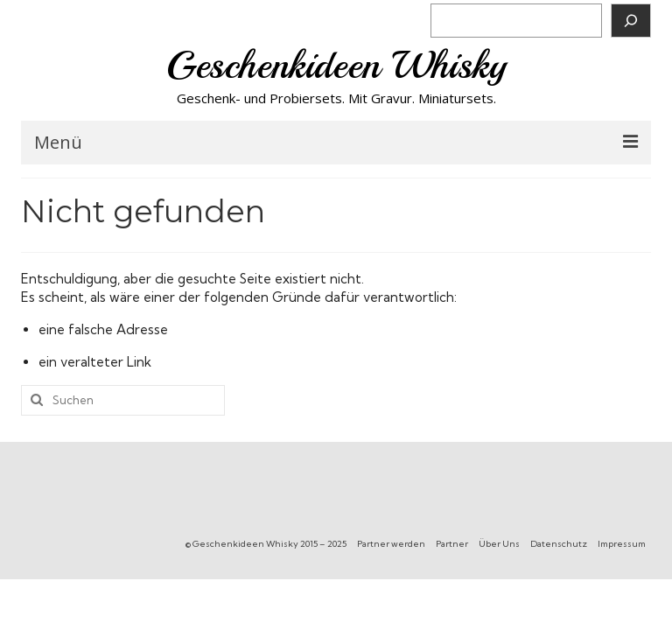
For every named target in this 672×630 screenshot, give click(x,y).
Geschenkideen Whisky (336, 65)
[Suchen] (631, 21)
